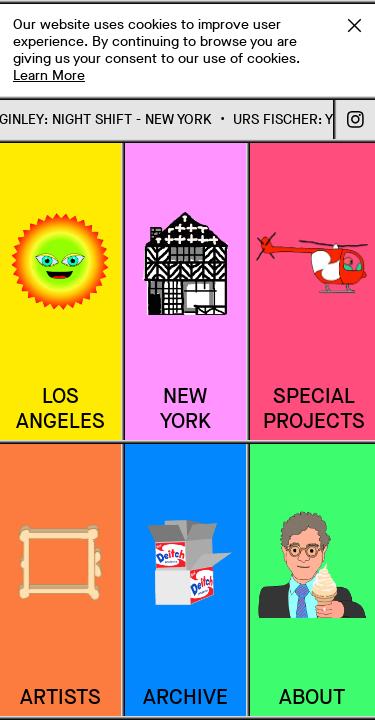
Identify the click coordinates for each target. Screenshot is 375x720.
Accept (354, 25)
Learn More (49, 75)
